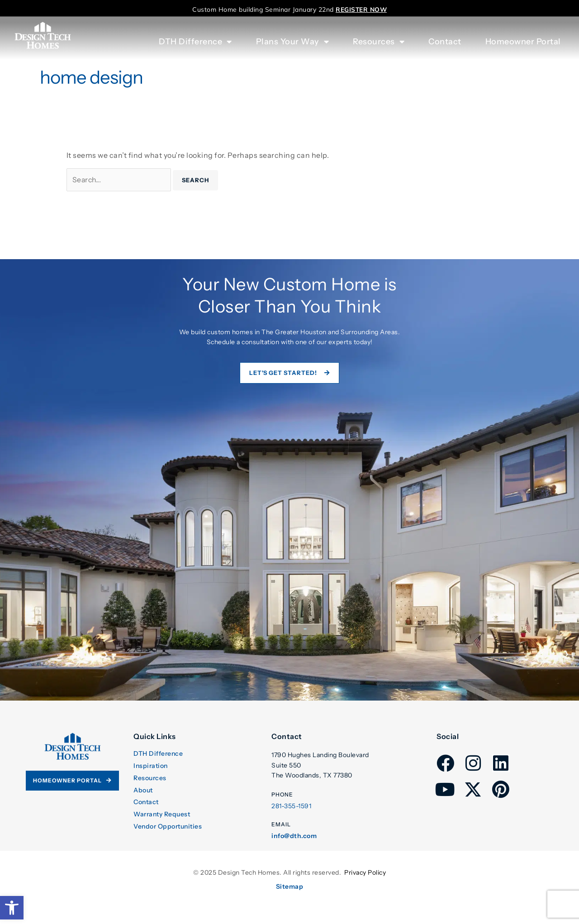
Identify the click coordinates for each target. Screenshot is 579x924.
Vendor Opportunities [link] (168, 827)
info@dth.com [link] (294, 836)
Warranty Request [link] (162, 815)
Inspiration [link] (151, 766)
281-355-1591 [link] (291, 807)
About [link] (143, 790)
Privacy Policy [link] (365, 873)
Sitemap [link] (290, 887)
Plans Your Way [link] (293, 42)
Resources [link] (150, 779)
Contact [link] (445, 42)
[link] (12, 908)
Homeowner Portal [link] (523, 42)
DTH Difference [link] (158, 754)
